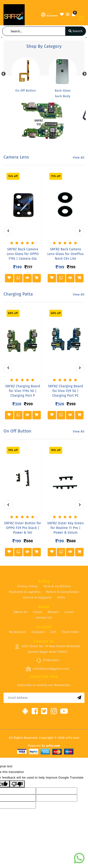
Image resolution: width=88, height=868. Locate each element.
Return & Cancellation (63, 592)
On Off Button (26, 90)
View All (79, 157)
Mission (53, 612)
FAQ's (61, 597)
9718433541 (48, 661)
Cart (53, 632)
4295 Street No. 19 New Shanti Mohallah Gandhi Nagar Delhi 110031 (48, 649)
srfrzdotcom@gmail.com (47, 669)
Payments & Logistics (25, 592)
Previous (4, 74)
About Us (21, 612)
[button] (2, 37)
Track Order (70, 632)
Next (84, 74)
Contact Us (44, 618)
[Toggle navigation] (81, 18)
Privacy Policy (27, 586)
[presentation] (8, 231)
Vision (37, 612)
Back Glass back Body (63, 93)
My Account (17, 632)
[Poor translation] (17, 784)
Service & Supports (37, 597)
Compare (38, 632)
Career (69, 612)
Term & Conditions (57, 586)
